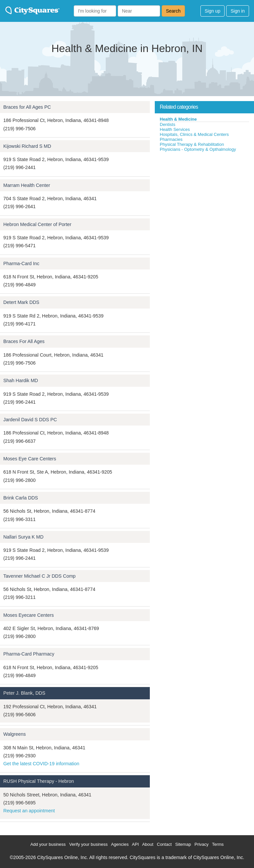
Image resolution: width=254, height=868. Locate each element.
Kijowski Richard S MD (27, 146)
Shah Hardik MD (21, 380)
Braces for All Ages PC (27, 107)
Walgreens (15, 734)
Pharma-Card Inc (21, 263)
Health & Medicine (178, 119)
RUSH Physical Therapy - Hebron (39, 781)
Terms (218, 844)
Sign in (238, 11)
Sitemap (183, 844)
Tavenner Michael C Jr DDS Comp (40, 576)
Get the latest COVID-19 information (41, 764)
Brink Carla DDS (21, 498)
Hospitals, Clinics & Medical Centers (194, 134)
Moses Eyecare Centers (29, 615)
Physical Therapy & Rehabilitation (192, 144)
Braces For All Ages (24, 341)
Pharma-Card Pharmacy (29, 654)
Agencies (120, 844)
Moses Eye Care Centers (30, 459)
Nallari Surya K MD (23, 537)
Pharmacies (171, 139)
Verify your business (88, 844)
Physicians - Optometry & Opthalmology (198, 149)
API (135, 844)
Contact (164, 844)
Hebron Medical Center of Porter (37, 224)
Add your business (48, 844)
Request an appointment (29, 811)
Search (173, 11)
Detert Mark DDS (21, 302)
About (148, 844)
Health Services (175, 129)
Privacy (202, 844)
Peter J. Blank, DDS (24, 693)
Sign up (212, 11)
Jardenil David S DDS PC (30, 420)
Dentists (168, 124)
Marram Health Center (27, 185)
